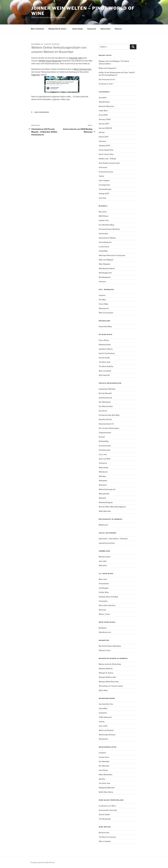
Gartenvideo (104, 234)
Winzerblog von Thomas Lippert (111, 686)
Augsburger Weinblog (107, 389)
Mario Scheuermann (83, 69)
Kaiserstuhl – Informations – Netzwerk (113, 539)
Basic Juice (103, 579)
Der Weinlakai (104, 761)
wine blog (102, 198)
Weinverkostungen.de (107, 489)
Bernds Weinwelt (105, 393)
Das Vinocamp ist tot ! (107, 79)
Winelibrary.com (105, 632)
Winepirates (103, 739)
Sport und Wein (105, 459)
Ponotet (102, 437)
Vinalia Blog (103, 251)
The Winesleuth (105, 819)
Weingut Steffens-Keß (107, 677)
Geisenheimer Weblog (107, 238)
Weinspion (103, 485)
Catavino (102, 295)
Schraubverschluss (106, 172)
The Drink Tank (105, 783)
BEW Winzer (104, 216)
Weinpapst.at (104, 308)
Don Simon (103, 411)
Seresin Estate (104, 358)
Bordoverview (104, 833)
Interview (102, 141)
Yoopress (102, 282)
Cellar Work (103, 111)
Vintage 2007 (104, 194)
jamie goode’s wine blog (108, 810)
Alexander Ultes (76, 58)
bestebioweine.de (106, 398)
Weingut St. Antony (106, 673)
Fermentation (104, 584)
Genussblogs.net (105, 242)
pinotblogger (104, 588)
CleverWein (103, 708)
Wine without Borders (107, 605)
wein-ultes (103, 561)
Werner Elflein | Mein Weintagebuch (112, 507)
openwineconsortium (107, 543)
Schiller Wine (104, 592)
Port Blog (102, 300)
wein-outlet (103, 726)
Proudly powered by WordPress (43, 862)
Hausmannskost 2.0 (106, 424)
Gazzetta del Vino (105, 419)
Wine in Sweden (105, 841)
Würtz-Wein (103, 690)
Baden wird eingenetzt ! (108, 68)
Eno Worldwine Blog (106, 225)
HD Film (102, 132)
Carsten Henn (104, 757)
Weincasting (104, 468)
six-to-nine (103, 454)
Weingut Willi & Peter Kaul (109, 682)
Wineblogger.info (105, 273)
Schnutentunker (105, 446)
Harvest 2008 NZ (105, 128)
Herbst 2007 (104, 137)
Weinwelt (102, 498)
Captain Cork (104, 220)
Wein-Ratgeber (105, 264)
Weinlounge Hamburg (107, 735)
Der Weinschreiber (106, 406)
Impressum (92, 29)
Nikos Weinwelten (106, 775)
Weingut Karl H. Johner (58, 29)
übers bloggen (104, 180)
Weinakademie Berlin (107, 268)
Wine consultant (105, 371)
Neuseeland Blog (105, 326)
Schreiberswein (105, 450)
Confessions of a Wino (107, 806)
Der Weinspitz (104, 766)
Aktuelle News (104, 102)
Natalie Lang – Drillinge (108, 159)
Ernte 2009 (103, 115)
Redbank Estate (105, 345)
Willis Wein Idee (105, 511)
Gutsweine (103, 713)
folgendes (36, 75)
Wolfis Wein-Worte (106, 792)
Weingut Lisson (105, 650)
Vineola (102, 722)
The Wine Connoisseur (107, 837)
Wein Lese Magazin (106, 260)
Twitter (102, 176)
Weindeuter (103, 472)
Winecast (102, 610)
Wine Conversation (106, 313)
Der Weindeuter (105, 402)
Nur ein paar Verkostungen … (110, 428)
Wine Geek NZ (104, 375)
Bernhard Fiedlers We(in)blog (110, 646)
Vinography (103, 601)
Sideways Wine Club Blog (108, 597)
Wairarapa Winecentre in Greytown (112, 255)
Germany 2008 (105, 119)
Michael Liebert (105, 557)
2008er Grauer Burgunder (50, 61)
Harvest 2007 (104, 124)
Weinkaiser (103, 481)
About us (118, 29)
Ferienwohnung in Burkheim (109, 229)
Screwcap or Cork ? (106, 84)
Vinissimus (103, 463)
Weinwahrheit (104, 494)
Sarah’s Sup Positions (107, 353)
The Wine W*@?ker (106, 366)
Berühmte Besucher (106, 106)
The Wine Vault (105, 362)
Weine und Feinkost (106, 730)
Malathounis (103, 525)
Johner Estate (78, 29)
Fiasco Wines (104, 340)
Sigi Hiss (102, 779)
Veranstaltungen (105, 189)
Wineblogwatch (105, 277)
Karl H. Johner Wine (106, 154)
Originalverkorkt (105, 433)
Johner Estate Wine (106, 150)
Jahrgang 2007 (105, 146)
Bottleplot (103, 628)
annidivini (102, 753)
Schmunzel (103, 167)
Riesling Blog (104, 441)
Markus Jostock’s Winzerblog (110, 664)
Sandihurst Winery (106, 349)
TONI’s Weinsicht (105, 717)
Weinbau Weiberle (106, 669)
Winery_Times (104, 614)
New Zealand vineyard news (109, 163)
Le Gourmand (104, 247)
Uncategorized (42, 112)
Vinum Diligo (104, 304)
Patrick (56, 44)
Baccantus (103, 212)
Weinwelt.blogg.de (106, 502)
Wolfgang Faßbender (107, 788)
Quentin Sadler (104, 814)
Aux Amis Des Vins (106, 704)
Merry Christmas (38, 29)
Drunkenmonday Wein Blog (109, 415)
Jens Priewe (103, 770)
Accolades (103, 98)
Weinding (102, 476)
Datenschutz (105, 29)
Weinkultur (103, 565)
